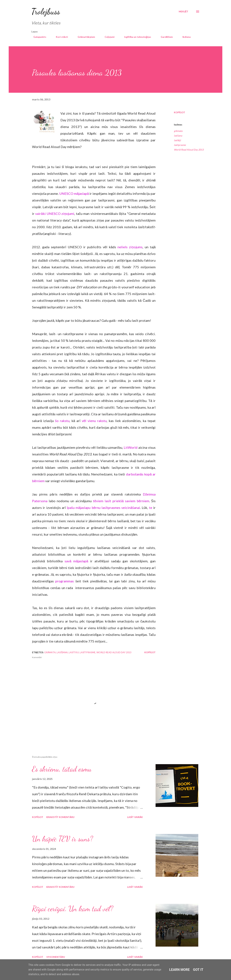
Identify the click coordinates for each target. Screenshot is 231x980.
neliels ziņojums (130, 247)
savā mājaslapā (76, 561)
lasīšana (178, 136)
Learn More (180, 970)
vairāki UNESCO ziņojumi (55, 214)
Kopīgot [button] (180, 112)
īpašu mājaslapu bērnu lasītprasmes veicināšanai (103, 508)
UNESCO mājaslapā (74, 193)
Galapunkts (38, 37)
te (151, 508)
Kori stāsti (60, 37)
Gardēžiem (165, 37)
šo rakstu (62, 421)
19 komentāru (56, 957)
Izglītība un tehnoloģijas (136, 37)
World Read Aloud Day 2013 (189, 150)
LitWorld (131, 447)
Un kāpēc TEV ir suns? (63, 839)
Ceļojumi (108, 37)
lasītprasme (180, 145)
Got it (198, 970)
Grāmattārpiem (84, 37)
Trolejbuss (46, 12)
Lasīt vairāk (135, 817)
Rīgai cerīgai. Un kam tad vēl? (73, 909)
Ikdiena (185, 37)
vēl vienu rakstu (94, 421)
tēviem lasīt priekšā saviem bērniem (121, 501)
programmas (65, 581)
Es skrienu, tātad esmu (62, 769)
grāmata (178, 131)
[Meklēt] (184, 12)
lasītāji (177, 140)
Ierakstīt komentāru (60, 817)
